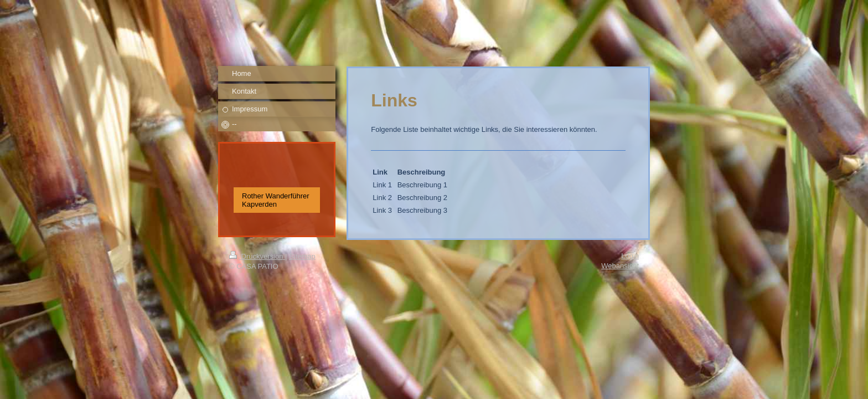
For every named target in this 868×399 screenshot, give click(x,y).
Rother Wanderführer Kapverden (276, 200)
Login (630, 256)
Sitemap (302, 256)
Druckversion (257, 256)
